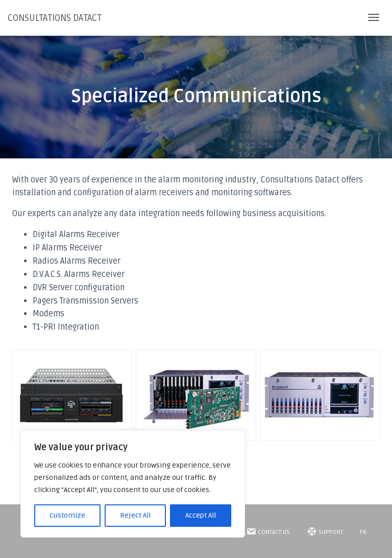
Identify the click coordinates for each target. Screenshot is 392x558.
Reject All (135, 515)
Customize (67, 515)
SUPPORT (325, 531)
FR (363, 532)
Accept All (201, 515)
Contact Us (268, 531)
